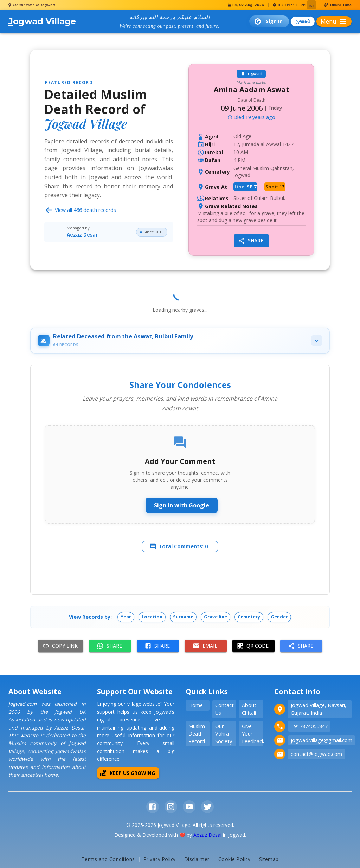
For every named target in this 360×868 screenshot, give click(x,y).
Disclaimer (197, 860)
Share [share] (251, 241)
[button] (126, 618)
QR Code (253, 647)
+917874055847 (309, 728)
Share (109, 647)
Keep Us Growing (127, 775)
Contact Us (224, 711)
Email (205, 647)
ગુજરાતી (303, 22)
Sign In (269, 21)
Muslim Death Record (197, 735)
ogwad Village (42, 21)
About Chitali (249, 711)
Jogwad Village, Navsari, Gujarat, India (319, 711)
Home (196, 707)
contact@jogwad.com (316, 755)
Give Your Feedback (252, 735)
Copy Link (60, 647)
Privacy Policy (160, 860)
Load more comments (181, 581)
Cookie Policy (234, 860)
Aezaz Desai (82, 235)
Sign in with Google (182, 505)
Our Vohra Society (224, 735)
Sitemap (269, 860)
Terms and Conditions (108, 860)
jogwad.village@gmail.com (322, 742)
